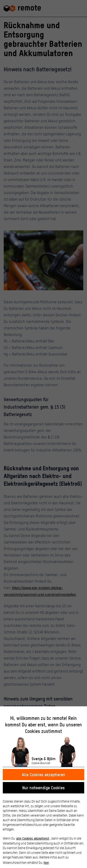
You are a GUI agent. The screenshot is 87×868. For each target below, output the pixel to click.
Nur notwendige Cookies (43, 788)
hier (46, 862)
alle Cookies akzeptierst (33, 838)
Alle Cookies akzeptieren (43, 774)
